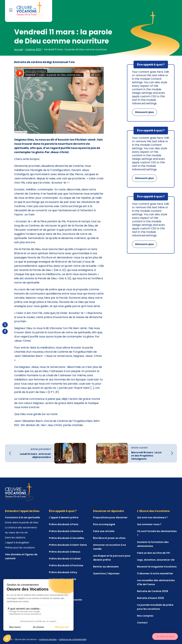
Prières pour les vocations (20, 548)
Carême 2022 (33, 49)
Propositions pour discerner (110, 517)
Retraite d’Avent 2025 (150, 598)
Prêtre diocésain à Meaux (65, 552)
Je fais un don (165, 636)
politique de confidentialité (73, 639)
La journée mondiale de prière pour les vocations (155, 607)
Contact (142, 623)
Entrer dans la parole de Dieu (22, 522)
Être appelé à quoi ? (63, 511)
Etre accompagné (104, 524)
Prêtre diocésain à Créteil (65, 559)
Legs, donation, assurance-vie (156, 560)
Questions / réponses (106, 573)
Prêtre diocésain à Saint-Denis (68, 545)
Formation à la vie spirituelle (22, 517)
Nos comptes (145, 616)
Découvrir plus (144, 112)
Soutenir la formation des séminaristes (153, 544)
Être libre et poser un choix (109, 538)
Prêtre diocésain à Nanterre (66, 531)
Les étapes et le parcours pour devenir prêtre (112, 558)
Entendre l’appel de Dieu (22, 511)
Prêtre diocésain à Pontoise (66, 565)
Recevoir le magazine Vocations (157, 567)
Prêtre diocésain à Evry (63, 572)
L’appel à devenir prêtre (64, 517)
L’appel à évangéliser (17, 543)
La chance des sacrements (21, 528)
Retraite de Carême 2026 (153, 591)
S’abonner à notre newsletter (155, 573)
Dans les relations (15, 538)
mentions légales (48, 639)
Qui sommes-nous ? (149, 524)
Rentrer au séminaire (106, 567)
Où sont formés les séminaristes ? (157, 533)
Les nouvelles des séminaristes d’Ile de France (156, 582)
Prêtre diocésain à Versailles (67, 538)
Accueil (18, 49)
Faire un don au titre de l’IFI (154, 553)
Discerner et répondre (108, 511)
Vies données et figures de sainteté (21, 556)
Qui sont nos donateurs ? (152, 517)
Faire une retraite (104, 531)
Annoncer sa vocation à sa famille (109, 547)
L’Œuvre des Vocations (153, 511)
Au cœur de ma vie (16, 533)
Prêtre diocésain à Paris (64, 524)
